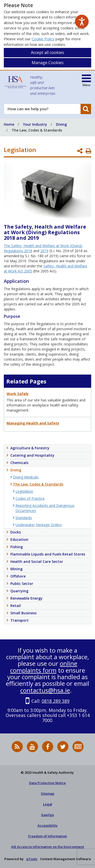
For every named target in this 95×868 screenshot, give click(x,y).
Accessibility (48, 825)
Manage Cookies (48, 63)
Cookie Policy (43, 39)
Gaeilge (48, 815)
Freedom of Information (48, 836)
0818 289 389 (55, 701)
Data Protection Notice (48, 783)
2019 (44, 251)
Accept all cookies (48, 52)
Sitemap (48, 793)
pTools (32, 859)
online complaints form (44, 667)
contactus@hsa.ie (45, 690)
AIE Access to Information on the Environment (48, 847)
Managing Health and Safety (33, 423)
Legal (48, 804)
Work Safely (18, 394)
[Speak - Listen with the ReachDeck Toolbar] (82, 22)
